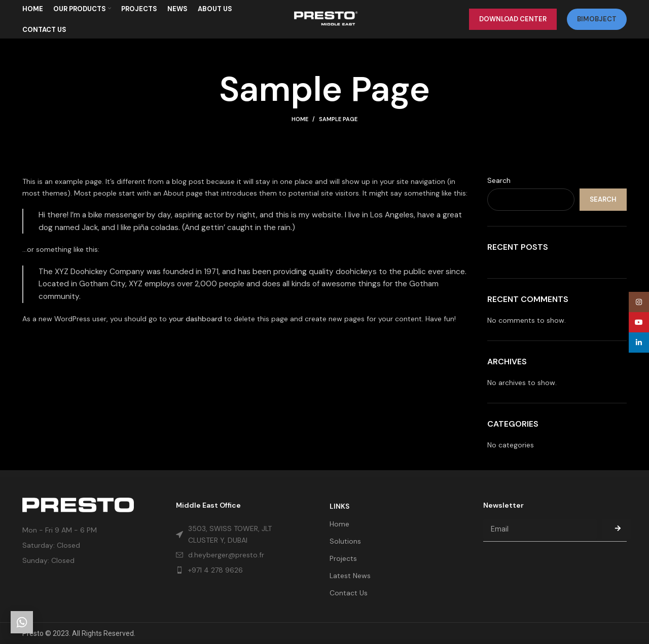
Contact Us (349, 593)
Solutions (345, 541)
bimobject (597, 23)
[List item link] (233, 570)
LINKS (339, 506)
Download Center (513, 23)
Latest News (350, 576)
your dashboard (195, 326)
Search (499, 188)
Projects (343, 558)
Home (300, 127)
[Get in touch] (22, 622)
